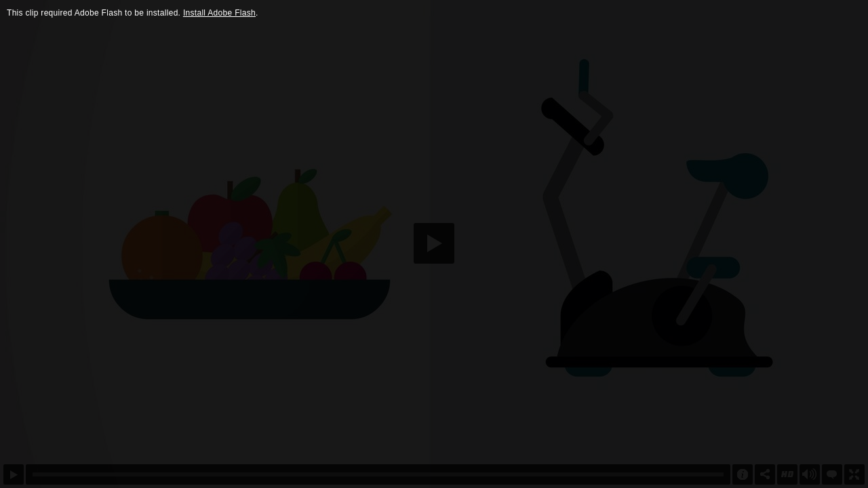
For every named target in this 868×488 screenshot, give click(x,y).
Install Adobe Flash (219, 13)
